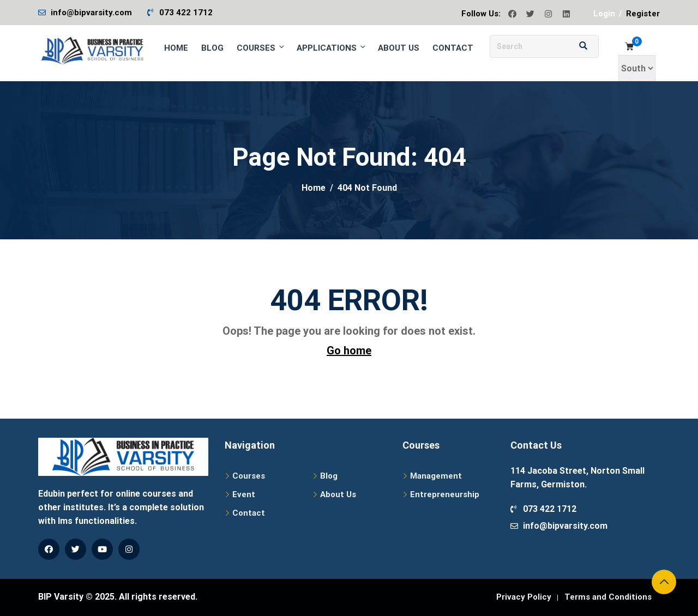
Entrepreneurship (445, 494)
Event (244, 494)
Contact (453, 48)
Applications (332, 48)
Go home (349, 351)
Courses (261, 48)
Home (176, 48)
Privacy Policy (524, 597)
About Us (399, 48)
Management (436, 476)
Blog (212, 48)
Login (604, 14)
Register (643, 14)
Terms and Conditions (608, 597)
